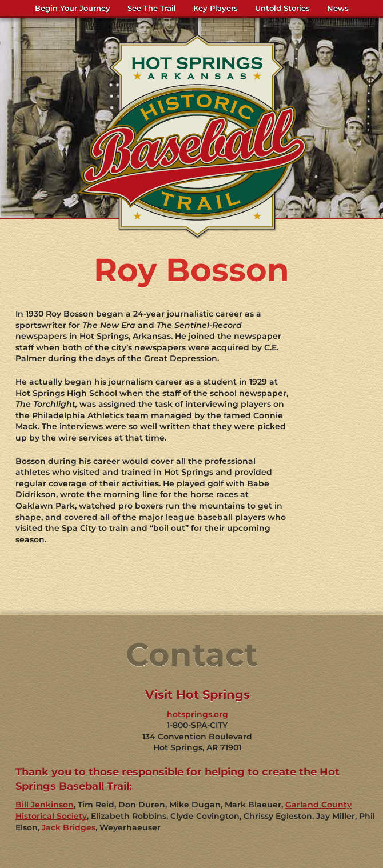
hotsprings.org (198, 714)
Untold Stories (282, 8)
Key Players (216, 8)
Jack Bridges (69, 827)
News (338, 8)
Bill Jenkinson (45, 805)
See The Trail (152, 8)
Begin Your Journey (73, 8)
